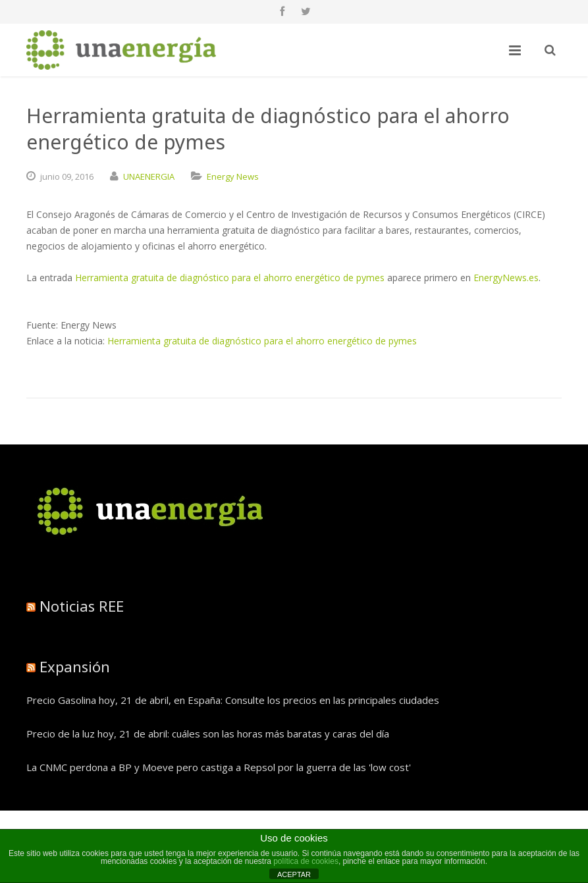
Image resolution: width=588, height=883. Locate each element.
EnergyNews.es (506, 278)
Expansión (75, 666)
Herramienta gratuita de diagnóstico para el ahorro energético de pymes (230, 278)
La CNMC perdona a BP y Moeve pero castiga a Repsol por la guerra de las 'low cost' (219, 767)
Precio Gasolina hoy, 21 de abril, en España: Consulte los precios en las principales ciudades (233, 700)
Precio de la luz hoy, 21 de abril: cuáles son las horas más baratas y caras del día (208, 734)
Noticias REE (82, 606)
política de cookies (306, 861)
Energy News (233, 176)
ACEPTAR (294, 874)
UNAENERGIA (149, 176)
